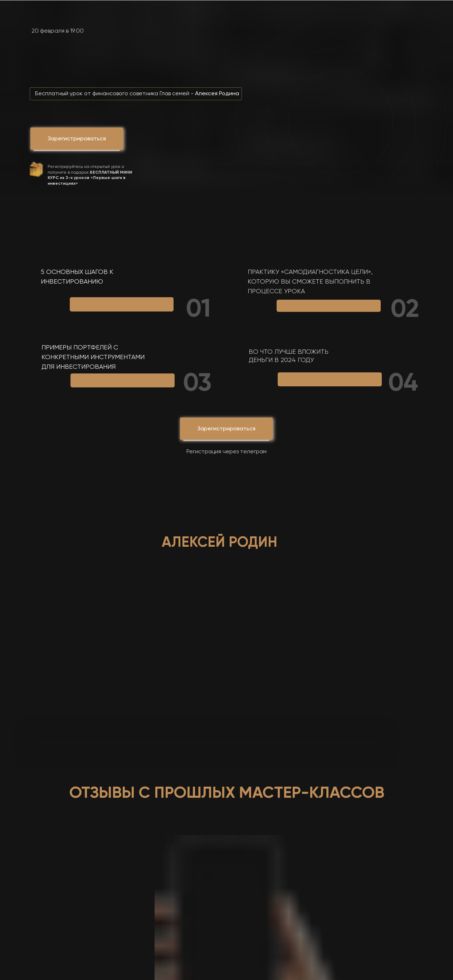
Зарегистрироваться (226, 428)
